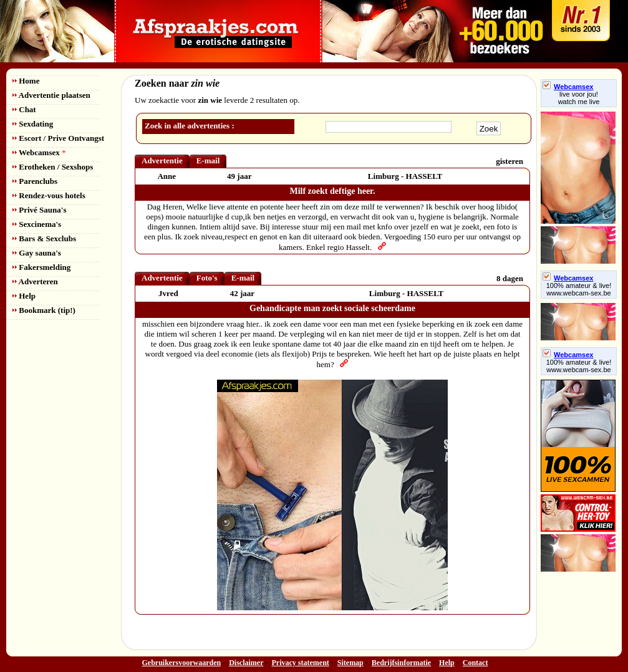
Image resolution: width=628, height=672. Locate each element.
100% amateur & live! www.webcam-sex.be (579, 289)
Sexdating (33, 124)
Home (26, 81)
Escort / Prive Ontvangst (58, 138)
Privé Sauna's (39, 210)
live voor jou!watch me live (579, 98)
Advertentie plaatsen (51, 95)
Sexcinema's (37, 224)
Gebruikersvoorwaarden (182, 663)
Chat (24, 109)
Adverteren (35, 281)
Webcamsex (39, 152)
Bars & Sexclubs (44, 238)
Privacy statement (301, 663)
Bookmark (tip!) (44, 310)
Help (24, 296)
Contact (476, 663)
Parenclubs (35, 181)
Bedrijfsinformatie (401, 663)
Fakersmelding (41, 267)
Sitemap (350, 663)
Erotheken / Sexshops (53, 167)
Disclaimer (246, 663)
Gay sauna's (37, 253)
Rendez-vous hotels (49, 195)
